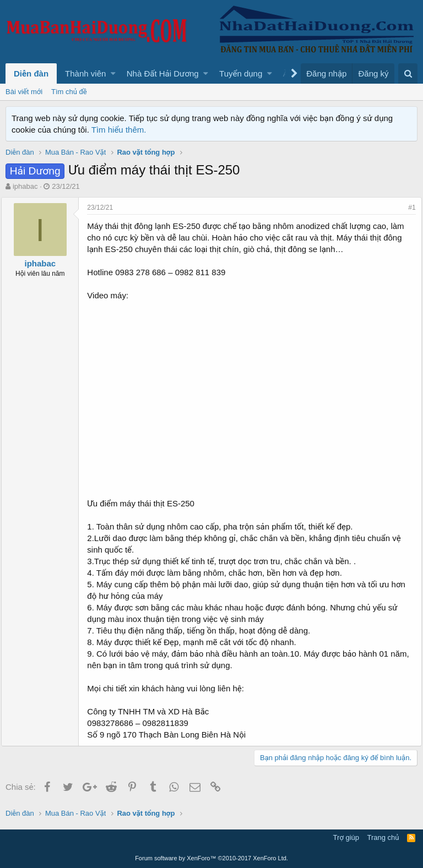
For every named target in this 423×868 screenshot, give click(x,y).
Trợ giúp (346, 837)
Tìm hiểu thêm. (119, 130)
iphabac (25, 186)
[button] (113, 73)
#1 (408, 208)
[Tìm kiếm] (408, 73)
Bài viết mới (24, 92)
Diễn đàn (31, 73)
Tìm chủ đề (69, 92)
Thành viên (85, 73)
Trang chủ (383, 837)
